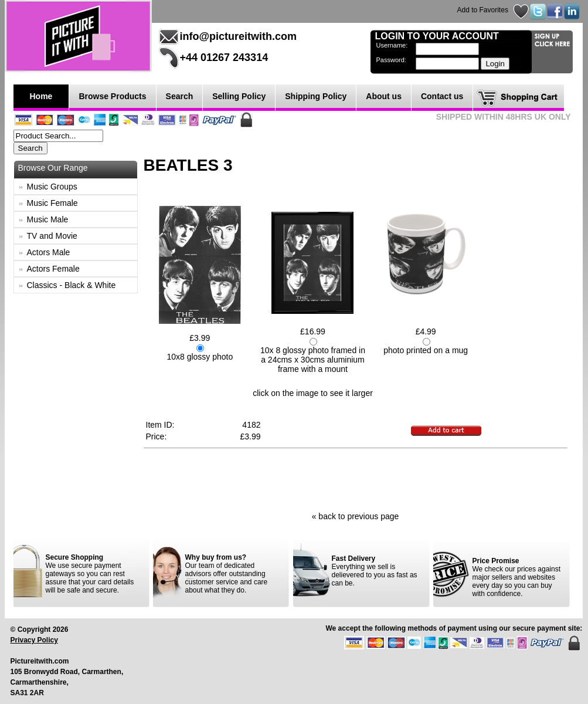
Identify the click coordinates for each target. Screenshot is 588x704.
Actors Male (49, 252)
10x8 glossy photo (200, 357)
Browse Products (112, 96)
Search (180, 96)
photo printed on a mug (426, 350)
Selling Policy (239, 96)
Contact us (442, 96)
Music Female (52, 203)
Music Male (48, 219)
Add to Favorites (483, 10)
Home (41, 96)
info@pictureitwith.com (239, 36)
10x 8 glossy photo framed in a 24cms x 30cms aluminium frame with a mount (313, 360)
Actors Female (53, 269)
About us (384, 96)
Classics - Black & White (72, 285)
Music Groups (52, 187)
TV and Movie (52, 236)
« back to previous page (356, 516)
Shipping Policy (316, 96)
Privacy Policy (34, 640)
